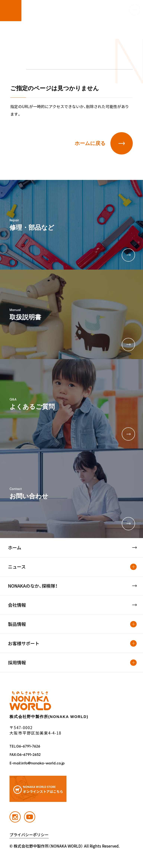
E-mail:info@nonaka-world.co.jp (37, 763)
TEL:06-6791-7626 (25, 746)
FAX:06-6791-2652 (25, 755)
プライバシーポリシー (29, 835)
